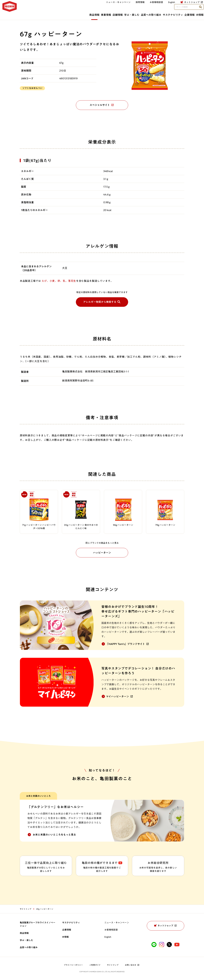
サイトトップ (25, 909)
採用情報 (101, 6)
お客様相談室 (117, 6)
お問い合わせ (132, 965)
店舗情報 (77, 14)
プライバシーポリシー (73, 965)
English (108, 937)
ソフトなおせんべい (32, 88)
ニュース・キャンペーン (79, 6)
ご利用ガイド (95, 965)
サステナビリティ (154, 14)
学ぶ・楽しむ (99, 14)
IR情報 (195, 14)
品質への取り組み (125, 14)
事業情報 (59, 14)
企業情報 (177, 14)
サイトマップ (113, 965)
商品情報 (40, 14)
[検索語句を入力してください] (184, 6)
